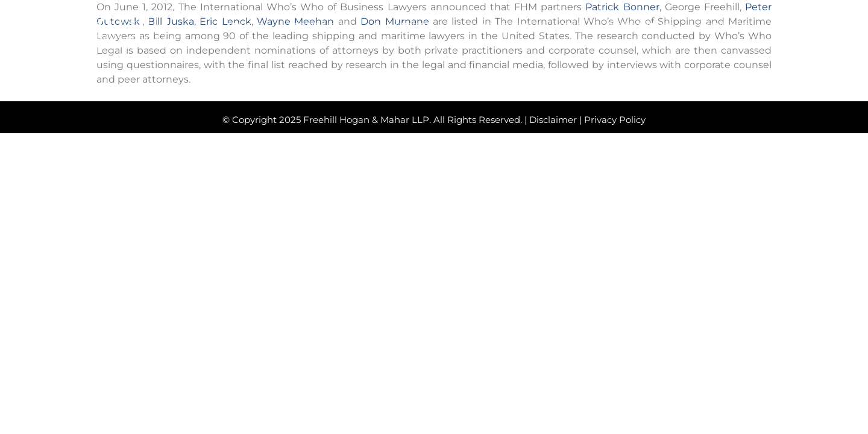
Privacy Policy (615, 120)
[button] (785, 26)
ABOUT (244, 27)
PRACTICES (403, 27)
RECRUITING (642, 27)
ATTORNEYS (318, 27)
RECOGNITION (493, 27)
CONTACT (725, 27)
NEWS (570, 27)
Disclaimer (553, 120)
